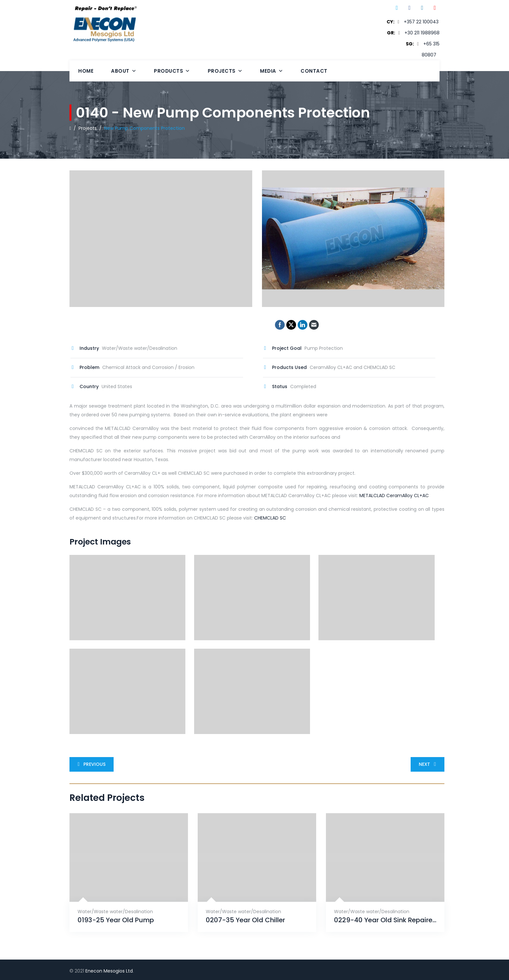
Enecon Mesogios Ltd (109, 971)
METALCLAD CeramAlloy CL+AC (394, 496)
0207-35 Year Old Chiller (245, 920)
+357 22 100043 (421, 22)
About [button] (124, 71)
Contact (314, 71)
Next (429, 764)
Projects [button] (225, 71)
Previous (90, 764)
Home (86, 71)
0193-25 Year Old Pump (116, 920)
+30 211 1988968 (422, 33)
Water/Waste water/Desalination (115, 912)
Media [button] (272, 71)
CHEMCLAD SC (270, 518)
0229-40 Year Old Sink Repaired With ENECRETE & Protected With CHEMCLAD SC (385, 920)
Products (172, 71)
